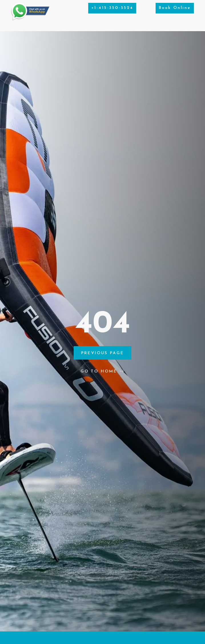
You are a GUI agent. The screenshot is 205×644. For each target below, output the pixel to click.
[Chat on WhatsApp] (30, 19)
